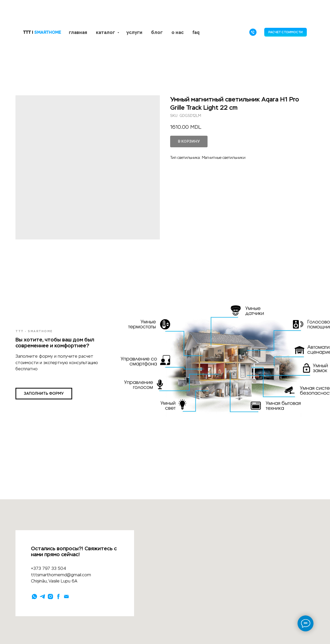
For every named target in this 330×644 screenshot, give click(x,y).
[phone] (253, 32)
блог (157, 32)
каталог (106, 32)
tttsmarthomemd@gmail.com (61, 575)
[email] (66, 596)
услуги (134, 32)
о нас (178, 32)
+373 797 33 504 (49, 568)
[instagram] (50, 596)
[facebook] (58, 596)
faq (196, 32)
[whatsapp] (34, 596)
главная (78, 32)
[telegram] (42, 596)
